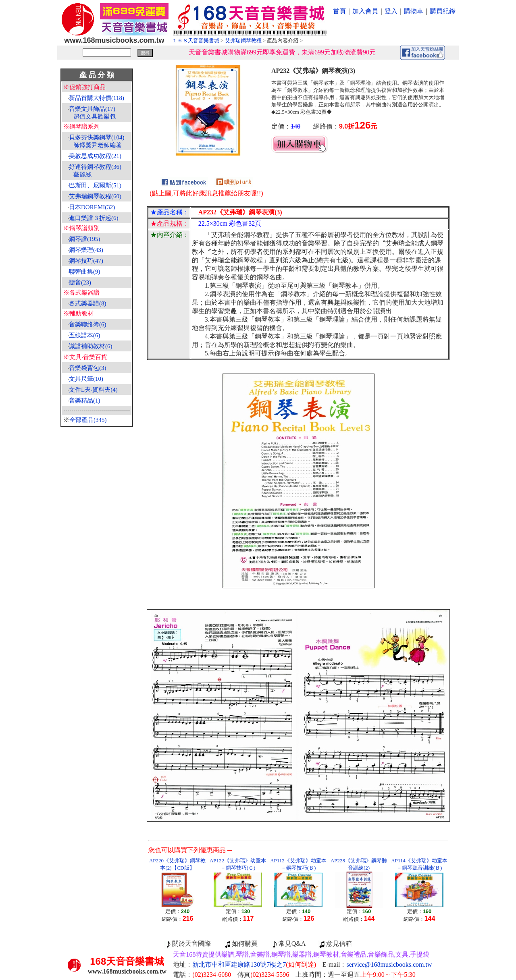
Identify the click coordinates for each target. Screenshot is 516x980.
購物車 (414, 11)
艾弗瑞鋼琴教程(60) (95, 196)
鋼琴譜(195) (85, 239)
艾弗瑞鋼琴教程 (243, 40)
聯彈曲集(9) (85, 272)
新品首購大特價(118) (97, 98)
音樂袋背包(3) (88, 368)
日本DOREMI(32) (92, 207)
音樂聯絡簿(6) (88, 324)
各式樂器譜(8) (88, 303)
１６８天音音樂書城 (196, 40)
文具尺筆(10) (86, 379)
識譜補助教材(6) (91, 346)
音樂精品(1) (85, 401)
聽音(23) (80, 282)
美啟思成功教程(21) (95, 156)
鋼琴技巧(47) (86, 261)
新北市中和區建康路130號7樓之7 (254, 964)
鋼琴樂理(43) (86, 250)
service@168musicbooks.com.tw (389, 964)
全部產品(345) (88, 420)
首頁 (339, 11)
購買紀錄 (443, 11)
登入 (391, 11)
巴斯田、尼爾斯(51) (95, 185)
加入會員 (365, 11)
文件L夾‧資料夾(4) (93, 390)
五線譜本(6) (85, 335)
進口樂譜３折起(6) (94, 218)
